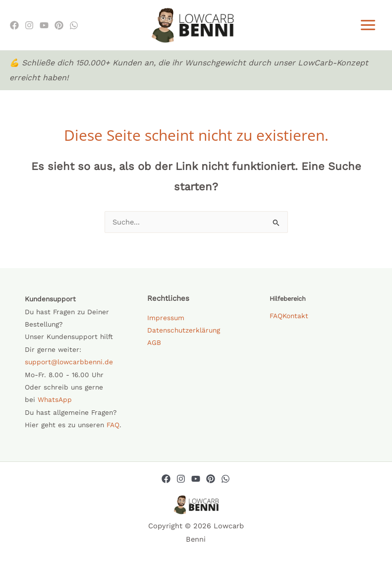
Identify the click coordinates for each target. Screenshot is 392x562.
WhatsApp (55, 400)
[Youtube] (44, 26)
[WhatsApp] (74, 26)
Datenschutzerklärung (184, 331)
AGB (154, 343)
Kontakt (295, 317)
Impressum (166, 319)
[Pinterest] (59, 26)
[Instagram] (29, 26)
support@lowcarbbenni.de (69, 363)
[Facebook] (14, 26)
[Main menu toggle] (368, 26)
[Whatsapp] (225, 480)
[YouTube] (196, 480)
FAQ (113, 426)
